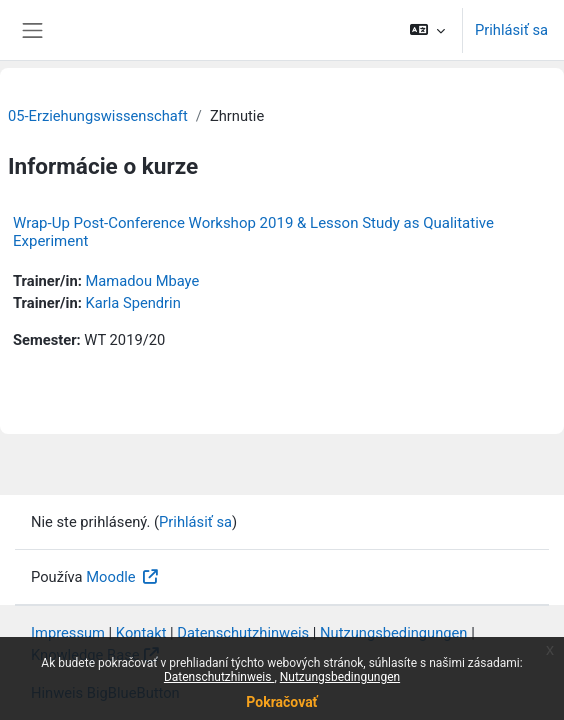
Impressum (68, 633)
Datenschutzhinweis (219, 677)
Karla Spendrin (132, 303)
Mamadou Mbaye (142, 281)
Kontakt (141, 633)
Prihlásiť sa (511, 30)
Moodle (112, 577)
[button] (427, 30)
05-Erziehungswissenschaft (98, 116)
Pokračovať (281, 702)
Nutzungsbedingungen (340, 677)
